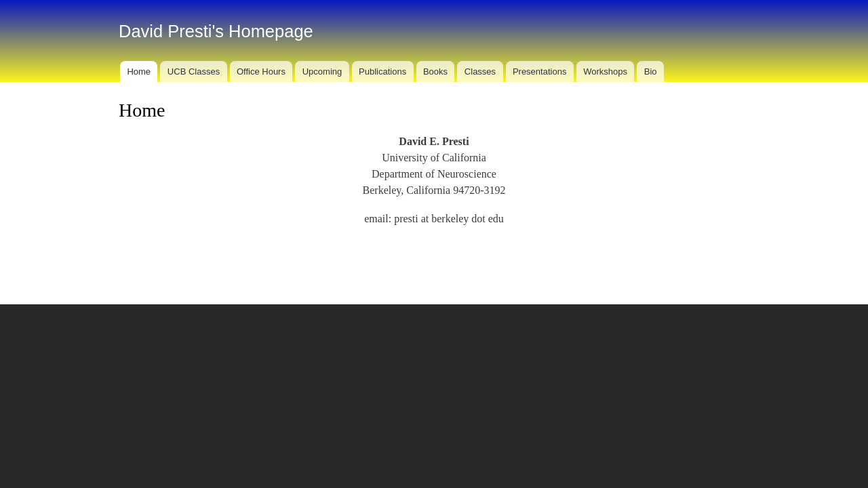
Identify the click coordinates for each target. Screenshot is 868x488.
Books (435, 72)
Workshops (605, 72)
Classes (480, 72)
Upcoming (322, 72)
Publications (382, 72)
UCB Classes (194, 72)
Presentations (540, 72)
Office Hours (261, 72)
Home (139, 72)
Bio (651, 72)
